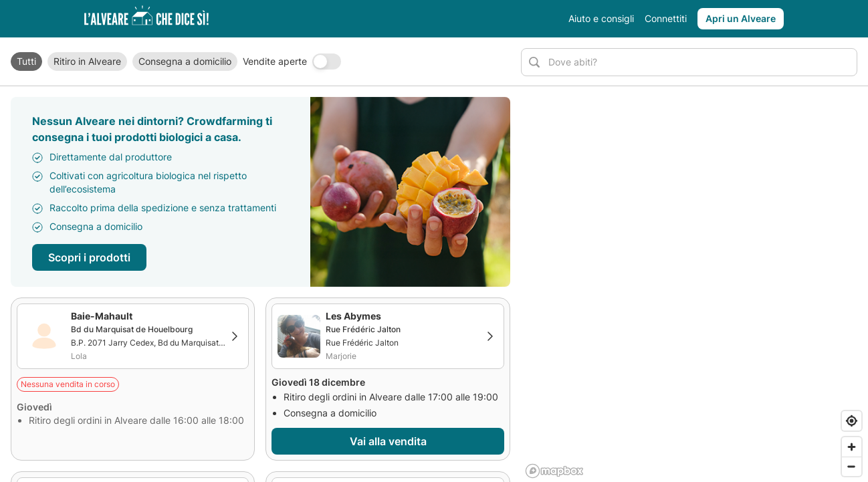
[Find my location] (852, 421)
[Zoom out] (852, 466)
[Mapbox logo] (554, 471)
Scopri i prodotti (89, 257)
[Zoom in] (852, 447)
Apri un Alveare (741, 18)
